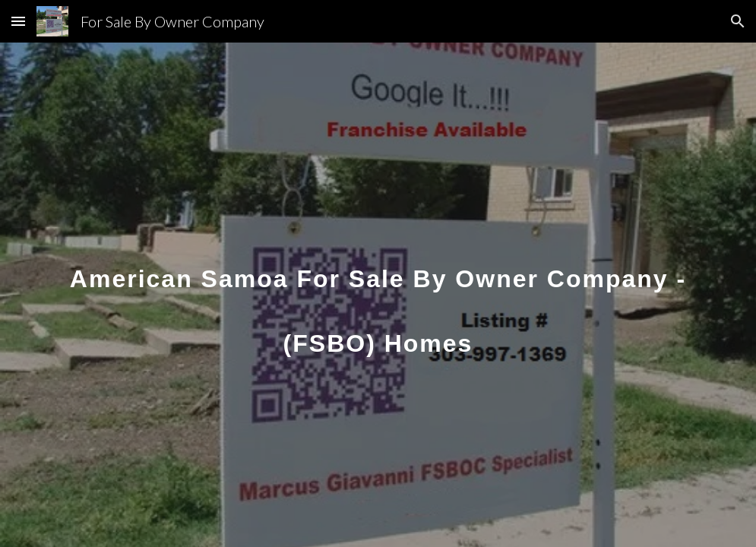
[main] (378, 295)
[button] (18, 21)
